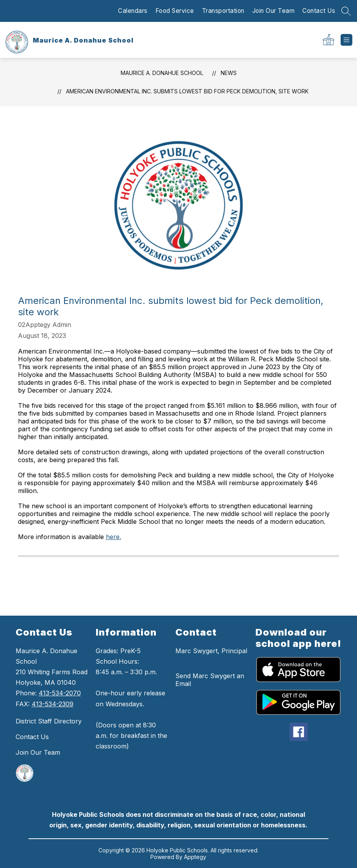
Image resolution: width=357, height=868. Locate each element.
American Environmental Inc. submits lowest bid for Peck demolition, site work (187, 91)
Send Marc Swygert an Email (210, 680)
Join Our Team (274, 11)
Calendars (133, 11)
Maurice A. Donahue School (162, 73)
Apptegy (195, 857)
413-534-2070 (60, 693)
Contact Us (319, 11)
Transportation (223, 11)
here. (113, 537)
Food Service (175, 11)
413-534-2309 (53, 704)
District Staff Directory (49, 721)
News (229, 73)
